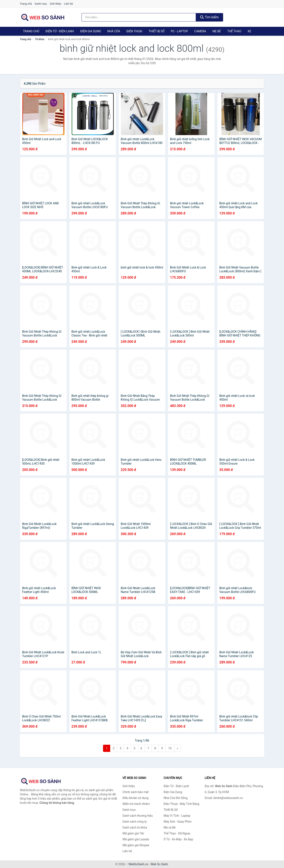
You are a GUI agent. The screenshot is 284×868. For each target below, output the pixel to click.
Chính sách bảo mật (136, 792)
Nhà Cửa (114, 31)
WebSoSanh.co (138, 864)
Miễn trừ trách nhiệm (136, 804)
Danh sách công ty (135, 822)
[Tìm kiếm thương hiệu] (139, 17)
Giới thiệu (55, 4)
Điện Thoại (134, 31)
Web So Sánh (159, 864)
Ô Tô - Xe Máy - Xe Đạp (178, 839)
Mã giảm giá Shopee (136, 845)
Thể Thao (234, 31)
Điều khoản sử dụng (136, 798)
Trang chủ (26, 4)
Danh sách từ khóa (135, 827)
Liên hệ (68, 4)
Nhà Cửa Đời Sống (176, 798)
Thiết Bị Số (157, 31)
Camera (200, 31)
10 (170, 748)
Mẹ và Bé (170, 827)
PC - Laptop (179, 31)
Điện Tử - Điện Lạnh (60, 31)
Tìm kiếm (209, 17)
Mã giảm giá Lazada (136, 839)
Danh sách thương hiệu (138, 816)
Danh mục (41, 4)
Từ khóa (40, 39)
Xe (249, 31)
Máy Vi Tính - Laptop (177, 816)
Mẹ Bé (217, 31)
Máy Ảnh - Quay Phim (178, 822)
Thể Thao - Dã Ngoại (177, 833)
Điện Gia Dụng (91, 31)
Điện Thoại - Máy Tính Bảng (182, 804)
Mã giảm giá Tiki (133, 833)
